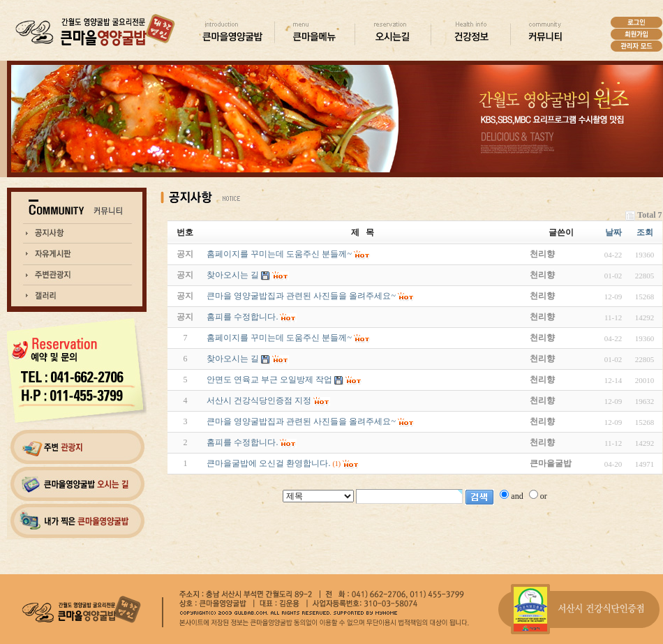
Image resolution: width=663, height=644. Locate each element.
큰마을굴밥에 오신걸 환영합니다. (268, 463)
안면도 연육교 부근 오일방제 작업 (269, 380)
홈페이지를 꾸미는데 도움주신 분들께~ (279, 338)
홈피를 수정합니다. (242, 442)
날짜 (613, 232)
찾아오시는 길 (233, 359)
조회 (645, 232)
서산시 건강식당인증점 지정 (259, 400)
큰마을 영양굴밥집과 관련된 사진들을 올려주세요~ (301, 421)
